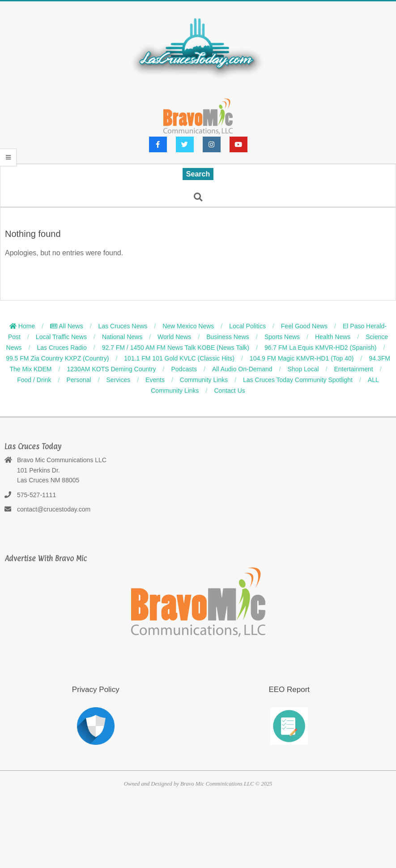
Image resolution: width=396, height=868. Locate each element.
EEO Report (289, 690)
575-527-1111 (36, 495)
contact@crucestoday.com (54, 509)
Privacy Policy (96, 690)
